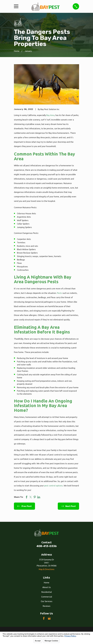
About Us (47, 587)
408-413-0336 (47, 546)
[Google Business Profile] (49, 618)
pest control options (53, 486)
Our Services (47, 601)
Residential (47, 592)
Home (47, 583)
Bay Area (50, 115)
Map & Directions (47, 569)
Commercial (47, 597)
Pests (59, 293)
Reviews (47, 606)
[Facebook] (44, 618)
